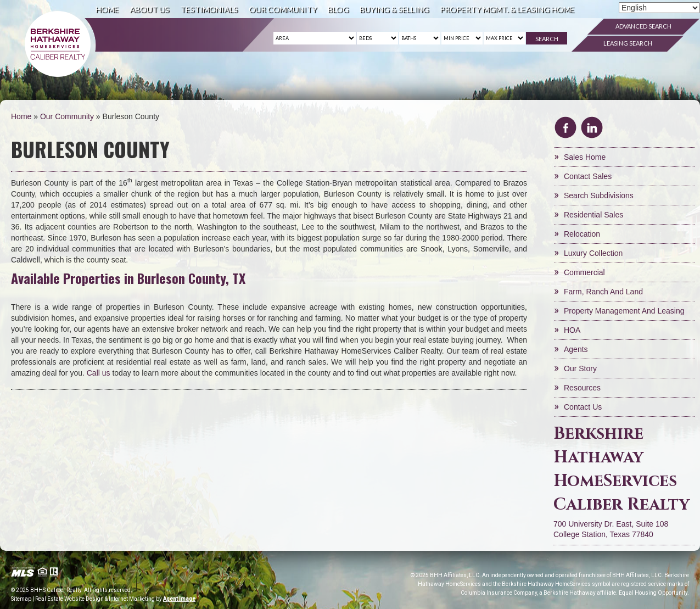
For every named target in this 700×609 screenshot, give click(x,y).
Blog (338, 9)
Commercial (584, 272)
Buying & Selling (394, 9)
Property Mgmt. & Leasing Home (507, 9)
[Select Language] (659, 8)
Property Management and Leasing (624, 311)
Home (107, 9)
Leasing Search (628, 43)
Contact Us (583, 407)
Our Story (580, 368)
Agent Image (179, 599)
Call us (99, 373)
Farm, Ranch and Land (603, 292)
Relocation (582, 234)
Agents (576, 349)
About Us (149, 9)
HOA (572, 330)
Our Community (283, 9)
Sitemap (21, 599)
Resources (582, 388)
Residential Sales (593, 215)
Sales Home (585, 157)
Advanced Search (643, 26)
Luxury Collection (593, 253)
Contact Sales (588, 176)
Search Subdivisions (599, 195)
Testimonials (209, 9)
